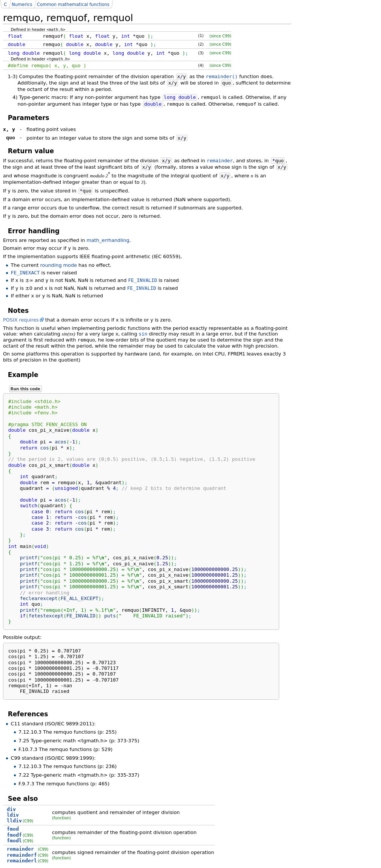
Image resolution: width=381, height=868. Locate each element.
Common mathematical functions (73, 5)
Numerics (22, 5)
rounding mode (59, 265)
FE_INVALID (142, 280)
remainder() (222, 76)
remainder (220, 161)
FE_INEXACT (25, 273)
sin (143, 334)
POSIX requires (21, 320)
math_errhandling (108, 240)
